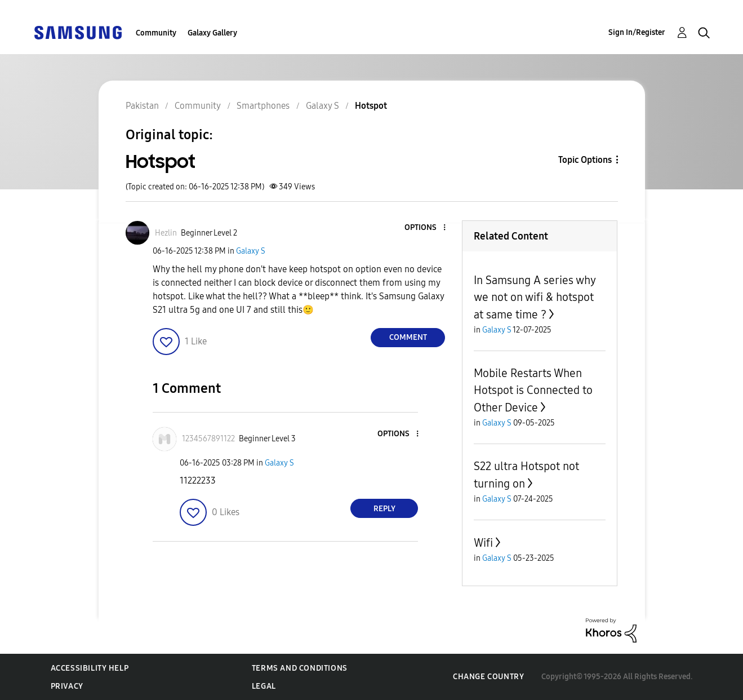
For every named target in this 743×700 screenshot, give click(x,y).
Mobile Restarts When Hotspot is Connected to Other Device (533, 390)
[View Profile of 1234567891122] (208, 439)
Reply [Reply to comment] (384, 509)
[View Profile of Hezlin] (166, 233)
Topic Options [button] (585, 160)
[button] (426, 228)
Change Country (488, 677)
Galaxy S (251, 251)
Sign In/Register (637, 32)
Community (156, 33)
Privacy (67, 686)
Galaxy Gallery (212, 33)
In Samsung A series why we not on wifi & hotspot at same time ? (535, 297)
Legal (264, 686)
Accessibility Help (90, 668)
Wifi (483, 543)
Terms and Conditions (300, 668)
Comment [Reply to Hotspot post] (408, 337)
